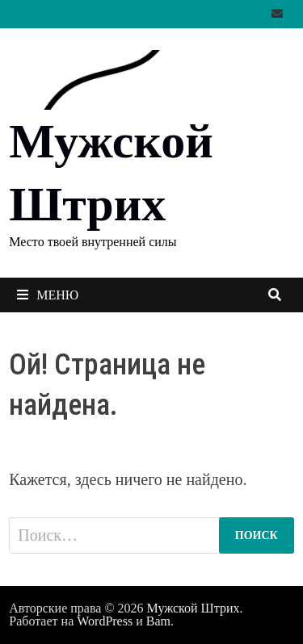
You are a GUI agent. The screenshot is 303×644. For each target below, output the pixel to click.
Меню (48, 295)
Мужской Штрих (194, 608)
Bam (158, 621)
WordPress (105, 621)
